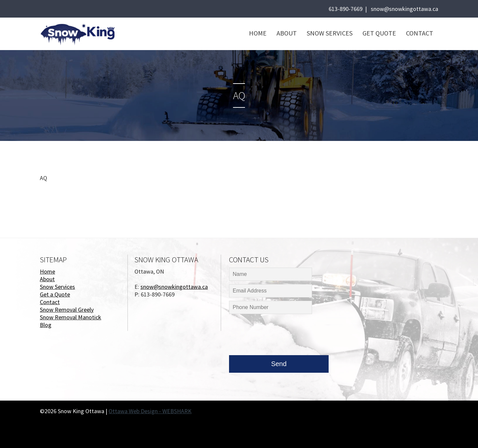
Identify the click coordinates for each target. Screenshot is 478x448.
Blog (46, 325)
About (287, 33)
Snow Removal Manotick (71, 317)
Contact (420, 33)
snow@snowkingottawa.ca (404, 9)
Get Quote (379, 33)
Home (258, 33)
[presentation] (279, 336)
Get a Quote (55, 294)
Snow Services (330, 33)
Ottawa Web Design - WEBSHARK (150, 411)
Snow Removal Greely (67, 310)
